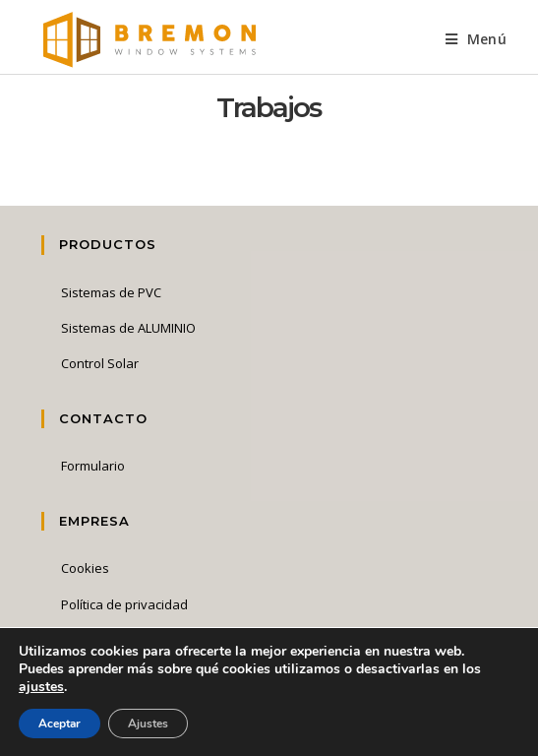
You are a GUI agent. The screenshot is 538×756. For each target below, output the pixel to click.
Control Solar (100, 363)
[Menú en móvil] (476, 39)
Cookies (85, 568)
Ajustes (148, 724)
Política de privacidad (124, 604)
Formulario (93, 466)
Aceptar (60, 724)
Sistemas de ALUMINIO (128, 328)
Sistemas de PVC (111, 292)
